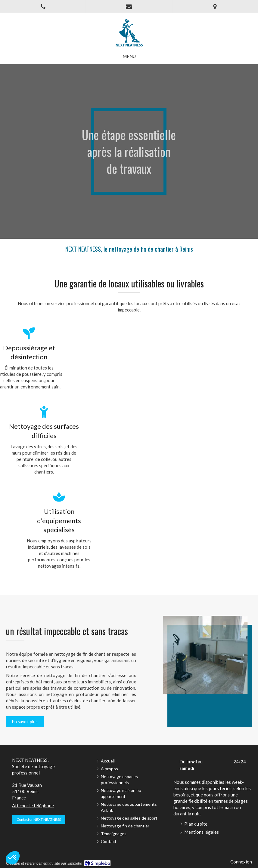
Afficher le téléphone (33, 805)
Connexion (241, 862)
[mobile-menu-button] (129, 56)
